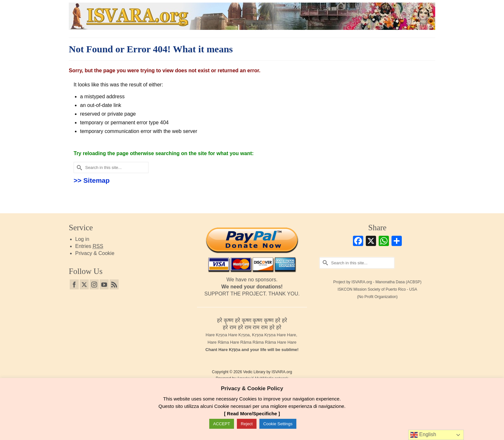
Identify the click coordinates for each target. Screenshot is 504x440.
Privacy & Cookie (95, 253)
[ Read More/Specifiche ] (252, 414)
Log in (82, 239)
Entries (89, 246)
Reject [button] (247, 424)
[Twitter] (84, 284)
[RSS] (114, 284)
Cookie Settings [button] (278, 424)
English (423, 435)
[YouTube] (104, 284)
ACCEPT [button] (222, 424)
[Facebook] (74, 284)
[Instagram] (94, 284)
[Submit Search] (78, 167)
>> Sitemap (92, 180)
